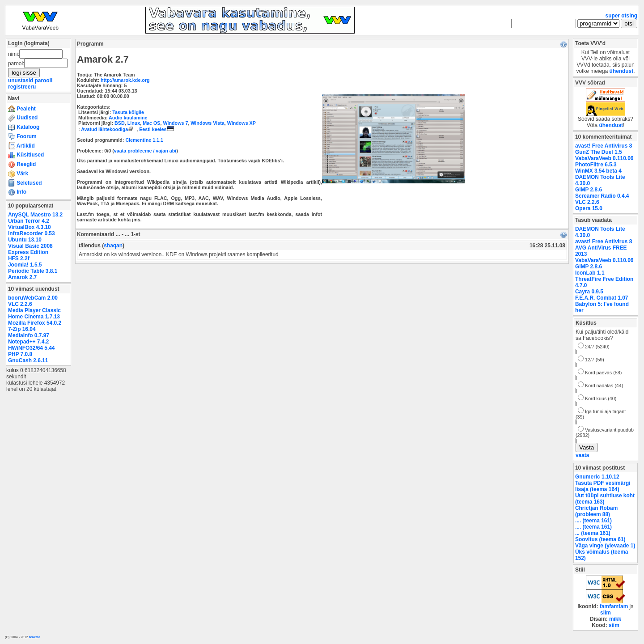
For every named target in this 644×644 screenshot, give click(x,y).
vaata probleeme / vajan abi (145, 151)
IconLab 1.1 (590, 273)
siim (606, 613)
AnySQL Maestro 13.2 (35, 215)
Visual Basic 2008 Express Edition (30, 249)
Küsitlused (26, 155)
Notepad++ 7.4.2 (28, 342)
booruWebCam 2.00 (33, 298)
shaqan (113, 246)
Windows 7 (175, 123)
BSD (120, 123)
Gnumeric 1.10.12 (597, 477)
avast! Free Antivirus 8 (604, 146)
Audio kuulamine (128, 118)
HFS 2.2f (19, 258)
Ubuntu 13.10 (25, 240)
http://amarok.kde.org (125, 80)
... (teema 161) (593, 533)
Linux (134, 123)
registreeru (22, 87)
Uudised (23, 118)
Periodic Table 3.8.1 (33, 271)
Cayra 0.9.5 (589, 292)
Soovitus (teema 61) (600, 539)
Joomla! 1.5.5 (25, 265)
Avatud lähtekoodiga (109, 129)
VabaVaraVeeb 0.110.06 (604, 158)
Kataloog (24, 127)
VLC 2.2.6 (20, 304)
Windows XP (241, 123)
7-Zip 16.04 (22, 329)
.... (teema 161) (593, 521)
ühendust (622, 71)
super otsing (621, 16)
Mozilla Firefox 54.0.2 (35, 323)
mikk (615, 619)
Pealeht (22, 109)
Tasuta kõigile (128, 112)
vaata (582, 455)
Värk (18, 174)
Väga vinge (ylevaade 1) (605, 546)
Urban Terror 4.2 (29, 221)
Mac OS (151, 123)
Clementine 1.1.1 (144, 140)
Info (17, 192)
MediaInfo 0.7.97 (29, 335)
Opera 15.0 (589, 208)
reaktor (35, 637)
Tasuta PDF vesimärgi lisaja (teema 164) (603, 486)
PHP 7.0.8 (20, 354)
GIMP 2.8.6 (589, 190)
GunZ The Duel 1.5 (599, 152)
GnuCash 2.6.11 (28, 360)
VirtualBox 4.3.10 (30, 227)
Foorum (22, 136)
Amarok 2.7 (22, 277)
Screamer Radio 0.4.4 (602, 196)
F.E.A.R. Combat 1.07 (602, 298)
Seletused (25, 183)
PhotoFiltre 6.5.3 (596, 165)
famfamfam (614, 606)
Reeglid (22, 164)
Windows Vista (207, 123)
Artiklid (21, 146)
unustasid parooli (30, 80)
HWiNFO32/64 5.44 (31, 348)
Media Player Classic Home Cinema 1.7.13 (34, 314)
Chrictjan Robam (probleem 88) (596, 511)
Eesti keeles (156, 129)
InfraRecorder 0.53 (32, 233)
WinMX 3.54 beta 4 (598, 171)
